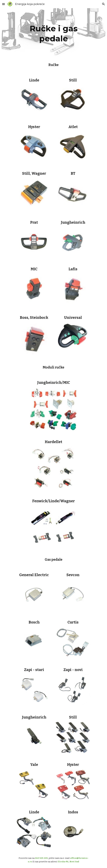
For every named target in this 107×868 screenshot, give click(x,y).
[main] (53, 33)
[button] (3, 4)
